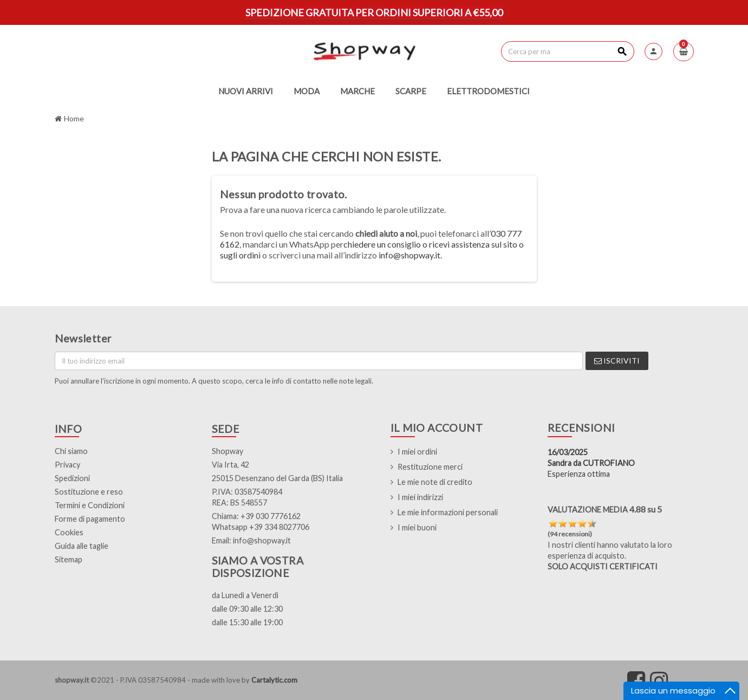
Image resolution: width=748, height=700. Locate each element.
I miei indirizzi (420, 497)
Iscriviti (617, 361)
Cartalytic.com (274, 680)
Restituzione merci (430, 467)
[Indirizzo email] (319, 361)
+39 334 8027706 (279, 527)
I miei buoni (417, 527)
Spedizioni (72, 478)
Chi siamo (71, 451)
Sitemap (69, 559)
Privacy (67, 465)
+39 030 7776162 (271, 516)
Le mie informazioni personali (448, 512)
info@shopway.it (409, 255)
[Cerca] (567, 51)
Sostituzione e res (86, 492)
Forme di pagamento (90, 519)
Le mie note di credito (435, 482)
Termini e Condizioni (90, 505)
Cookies (69, 532)
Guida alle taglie (82, 546)
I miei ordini (417, 452)
